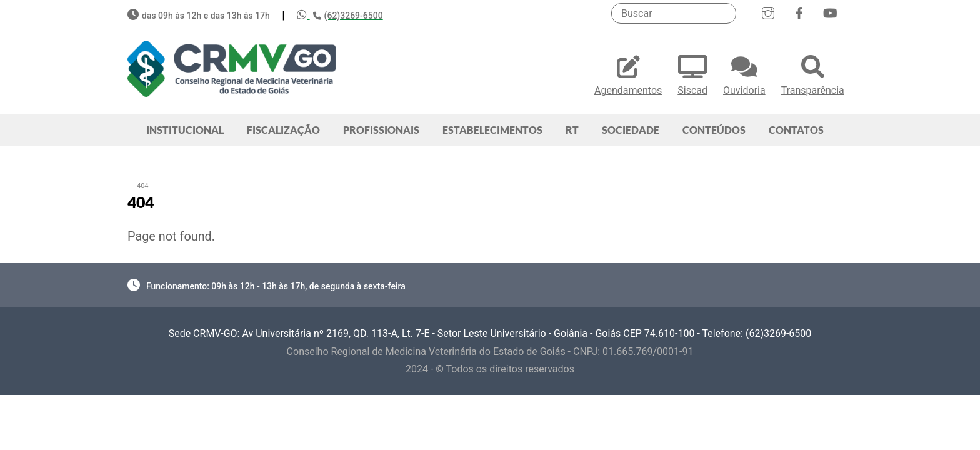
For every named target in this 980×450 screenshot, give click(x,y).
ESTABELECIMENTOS (492, 130)
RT (572, 130)
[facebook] (799, 12)
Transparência (813, 73)
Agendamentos (628, 73)
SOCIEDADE (631, 130)
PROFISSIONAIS (381, 130)
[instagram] (768, 12)
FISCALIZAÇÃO (283, 130)
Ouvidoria (744, 73)
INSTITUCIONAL (185, 130)
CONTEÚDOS (714, 130)
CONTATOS (796, 130)
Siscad (692, 73)
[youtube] (830, 12)
